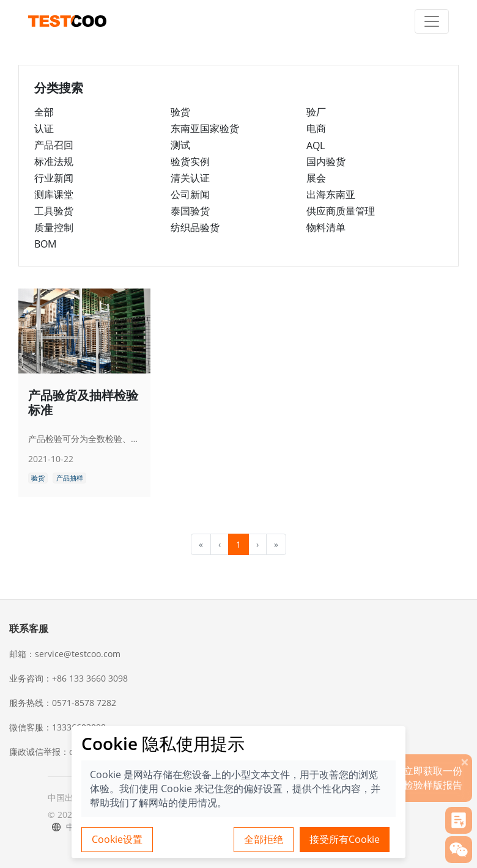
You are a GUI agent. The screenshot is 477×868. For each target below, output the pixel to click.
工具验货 (54, 211)
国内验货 (326, 161)
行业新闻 (54, 178)
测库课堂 (54, 194)
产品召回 (54, 145)
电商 (316, 128)
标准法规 (54, 161)
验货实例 (190, 161)
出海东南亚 (331, 194)
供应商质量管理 (341, 211)
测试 (180, 145)
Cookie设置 (117, 839)
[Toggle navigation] (432, 21)
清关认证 (190, 178)
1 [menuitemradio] (239, 544)
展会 (316, 178)
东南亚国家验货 (205, 128)
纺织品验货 (195, 227)
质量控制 (54, 227)
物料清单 (326, 227)
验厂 (316, 112)
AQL (316, 145)
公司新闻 (190, 194)
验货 (180, 112)
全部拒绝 (264, 839)
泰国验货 (190, 211)
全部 (44, 112)
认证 (44, 128)
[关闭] (465, 762)
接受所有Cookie (345, 839)
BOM (45, 244)
